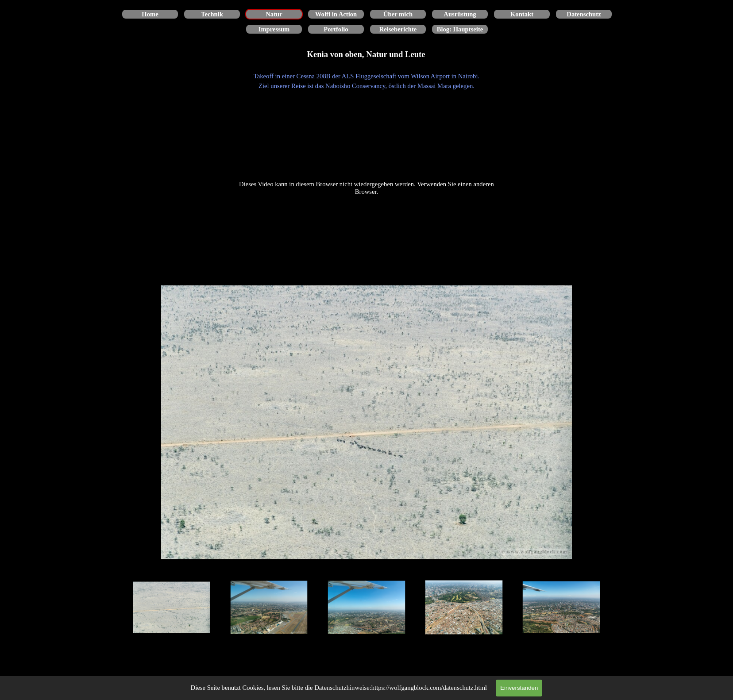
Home (150, 14)
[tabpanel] (366, 81)
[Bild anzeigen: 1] (172, 608)
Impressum (274, 29)
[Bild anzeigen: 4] (464, 608)
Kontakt (522, 14)
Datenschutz (584, 14)
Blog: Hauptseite (460, 29)
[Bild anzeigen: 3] (366, 608)
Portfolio (336, 29)
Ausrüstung (460, 14)
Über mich (398, 14)
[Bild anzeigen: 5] (561, 608)
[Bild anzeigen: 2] (269, 608)
